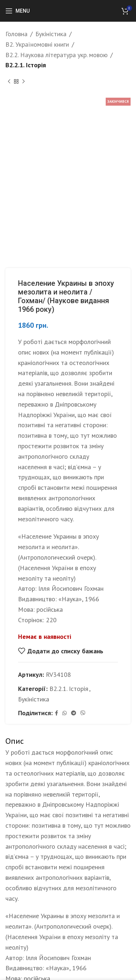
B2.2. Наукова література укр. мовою (56, 55)
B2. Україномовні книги (37, 44)
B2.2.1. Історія (26, 65)
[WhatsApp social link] (65, 713)
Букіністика (51, 34)
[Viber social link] (83, 713)
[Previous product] (9, 81)
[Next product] (23, 81)
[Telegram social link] (74, 713)
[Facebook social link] (56, 713)
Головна (16, 34)
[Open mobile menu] (17, 11)
